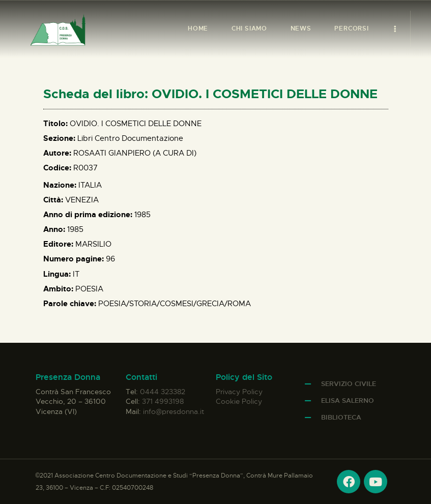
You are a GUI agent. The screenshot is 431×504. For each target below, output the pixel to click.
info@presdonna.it (174, 411)
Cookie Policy (239, 401)
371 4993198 (163, 401)
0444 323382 (163, 392)
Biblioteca (341, 417)
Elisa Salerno (348, 401)
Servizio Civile (349, 384)
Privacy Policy (239, 392)
